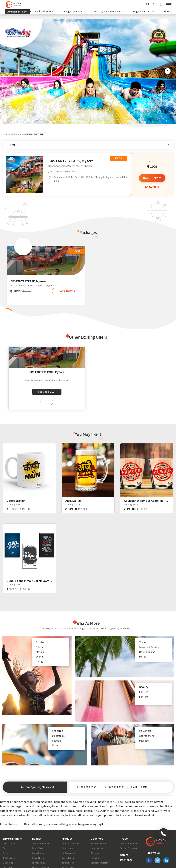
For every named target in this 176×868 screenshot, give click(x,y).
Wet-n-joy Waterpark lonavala (109, 11)
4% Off (118, 121)
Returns (6, 824)
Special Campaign (41, 839)
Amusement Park (19, 12)
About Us (36, 852)
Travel (124, 810)
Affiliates (95, 824)
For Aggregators (69, 824)
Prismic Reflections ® (161, 863)
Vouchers (97, 810)
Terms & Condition (70, 815)
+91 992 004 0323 (86, 759)
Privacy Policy (39, 834)
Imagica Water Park (74, 11)
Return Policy (68, 834)
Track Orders (9, 829)
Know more (152, 150)
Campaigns (72, 852)
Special (58, 852)
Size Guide (8, 834)
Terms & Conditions (41, 815)
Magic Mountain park (144, 11)
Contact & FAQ (10, 815)
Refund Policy (38, 829)
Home (6, 97)
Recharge (126, 831)
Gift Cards (7, 839)
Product (67, 810)
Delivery (7, 820)
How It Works (38, 820)
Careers (115, 852)
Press (85, 852)
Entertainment (18, 97)
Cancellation (38, 824)
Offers (124, 826)
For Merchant (68, 820)
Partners (95, 829)
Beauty (37, 810)
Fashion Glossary (11, 844)
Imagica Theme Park (44, 11)
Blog (47, 852)
